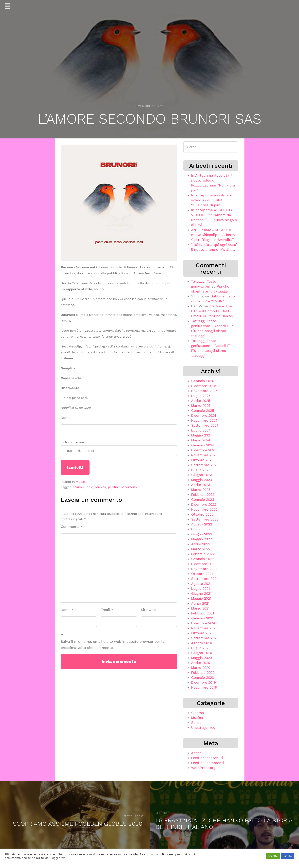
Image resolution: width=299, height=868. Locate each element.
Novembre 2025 (204, 391)
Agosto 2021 (201, 584)
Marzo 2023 (201, 490)
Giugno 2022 (202, 534)
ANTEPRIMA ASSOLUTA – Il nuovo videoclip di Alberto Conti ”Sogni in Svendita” (214, 235)
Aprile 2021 (200, 603)
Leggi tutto (58, 858)
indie (89, 487)
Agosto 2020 (202, 643)
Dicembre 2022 (204, 504)
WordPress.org (203, 768)
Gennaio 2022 (203, 559)
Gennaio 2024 (203, 445)
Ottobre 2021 (202, 574)
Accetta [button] (273, 856)
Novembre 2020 (204, 628)
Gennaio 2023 (203, 499)
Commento (72, 527)
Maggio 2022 (201, 539)
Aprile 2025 (201, 401)
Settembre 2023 (205, 465)
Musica (81, 482)
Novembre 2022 (204, 509)
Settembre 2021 (204, 579)
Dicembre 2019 (203, 682)
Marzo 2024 (201, 440)
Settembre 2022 (205, 519)
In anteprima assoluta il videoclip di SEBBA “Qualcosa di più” (211, 200)
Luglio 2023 (201, 470)
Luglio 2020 (201, 648)
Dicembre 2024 (204, 415)
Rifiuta (288, 856)
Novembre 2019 (204, 687)
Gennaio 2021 (202, 618)
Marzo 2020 (201, 668)
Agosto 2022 (202, 524)
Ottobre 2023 (202, 460)
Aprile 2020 (201, 663)
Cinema (198, 713)
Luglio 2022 (201, 529)
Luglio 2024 (201, 430)
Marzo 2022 (201, 549)
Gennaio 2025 (203, 410)
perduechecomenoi (123, 487)
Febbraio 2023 (203, 495)
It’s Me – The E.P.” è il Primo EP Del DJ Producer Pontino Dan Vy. (212, 311)
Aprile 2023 (201, 485)
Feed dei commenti (207, 763)
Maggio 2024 (201, 435)
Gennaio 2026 (203, 381)
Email (107, 610)
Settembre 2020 (205, 638)
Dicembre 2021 (203, 564)
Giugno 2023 (202, 475)
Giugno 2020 (202, 653)
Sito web (148, 610)
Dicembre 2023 (204, 450)
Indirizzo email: (119, 448)
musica (100, 487)
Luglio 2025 (201, 396)
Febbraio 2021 (203, 613)
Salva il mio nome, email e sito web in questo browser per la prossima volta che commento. (113, 645)
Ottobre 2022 (202, 514)
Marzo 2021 (200, 608)
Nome (66, 418)
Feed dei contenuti (207, 758)
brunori (78, 487)
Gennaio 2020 (203, 677)
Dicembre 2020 (204, 623)
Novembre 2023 (204, 455)
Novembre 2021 (204, 569)
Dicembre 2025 (204, 386)
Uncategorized (203, 727)
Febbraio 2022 (203, 554)
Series (196, 723)
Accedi (197, 753)
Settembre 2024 (205, 425)
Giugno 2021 (201, 593)
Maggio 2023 (201, 480)
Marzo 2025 (201, 406)
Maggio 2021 (201, 598)
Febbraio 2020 (203, 673)
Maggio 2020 (201, 658)
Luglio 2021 (200, 588)
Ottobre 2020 (202, 633)
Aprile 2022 (201, 544)
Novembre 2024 (204, 420)
